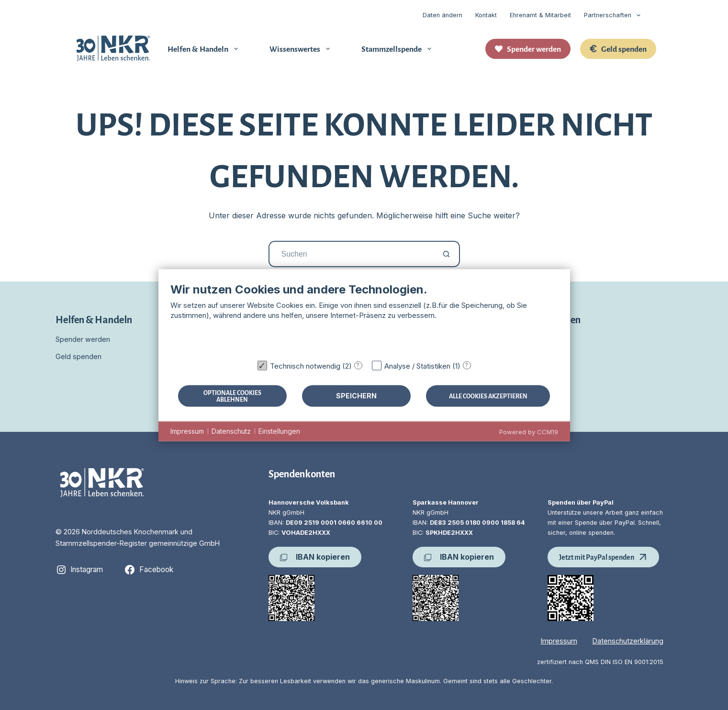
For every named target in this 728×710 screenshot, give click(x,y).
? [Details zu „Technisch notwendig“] (358, 365)
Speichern (356, 396)
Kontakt (486, 15)
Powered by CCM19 (529, 431)
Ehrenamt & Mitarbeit (540, 15)
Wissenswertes (302, 48)
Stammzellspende (398, 48)
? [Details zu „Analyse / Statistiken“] (467, 365)
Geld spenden (618, 48)
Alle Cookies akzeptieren (488, 396)
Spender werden (528, 48)
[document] (364, 318)
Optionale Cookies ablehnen (232, 396)
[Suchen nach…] (351, 254)
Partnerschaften (614, 15)
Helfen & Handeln (205, 48)
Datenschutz (231, 431)
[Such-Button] (447, 254)
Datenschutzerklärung (628, 641)
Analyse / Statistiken (417, 366)
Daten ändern (442, 15)
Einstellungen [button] (279, 431)
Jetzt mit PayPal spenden (603, 557)
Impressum (559, 641)
